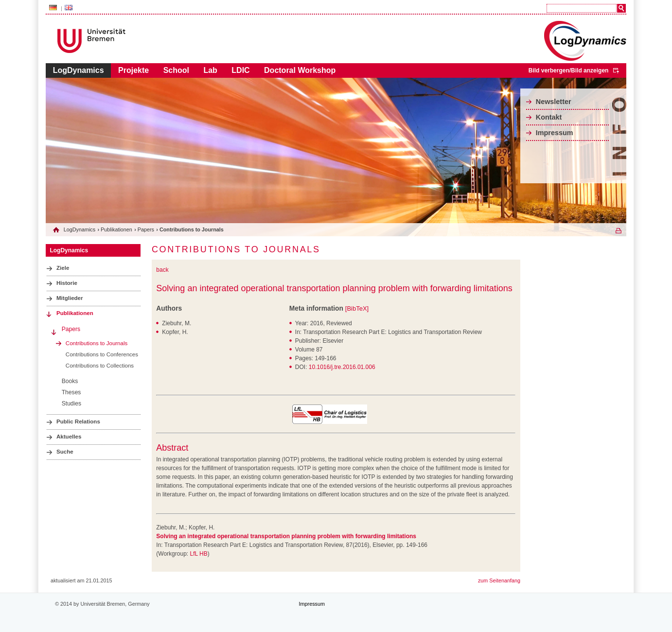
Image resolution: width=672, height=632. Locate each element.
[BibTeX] (357, 308)
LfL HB (198, 554)
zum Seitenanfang (499, 580)
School (176, 70)
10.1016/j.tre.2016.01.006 (342, 367)
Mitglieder (70, 298)
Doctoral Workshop (300, 70)
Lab (210, 70)
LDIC (240, 70)
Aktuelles (69, 437)
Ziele (63, 268)
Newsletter (554, 102)
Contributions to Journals (97, 343)
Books (70, 381)
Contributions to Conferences (102, 354)
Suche (65, 452)
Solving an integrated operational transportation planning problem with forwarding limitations (334, 288)
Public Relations (78, 421)
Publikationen (116, 229)
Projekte (133, 70)
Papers (146, 229)
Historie (67, 283)
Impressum (555, 133)
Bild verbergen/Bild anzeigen (569, 70)
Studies (71, 404)
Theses (71, 392)
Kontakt (549, 117)
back (162, 270)
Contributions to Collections (100, 366)
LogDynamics (79, 70)
